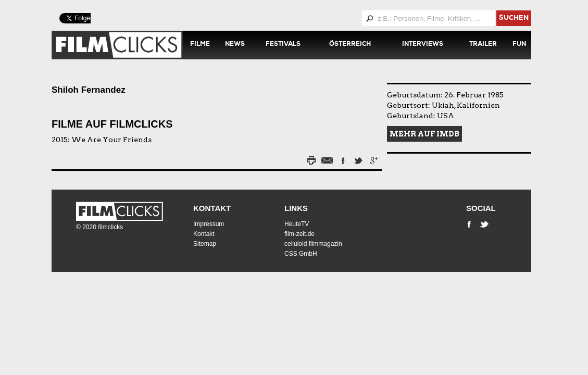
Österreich (350, 45)
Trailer (483, 45)
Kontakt (212, 208)
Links (296, 208)
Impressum (209, 224)
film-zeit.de (299, 234)
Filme (200, 45)
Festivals (283, 45)
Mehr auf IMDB (424, 134)
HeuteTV (297, 224)
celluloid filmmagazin (313, 244)
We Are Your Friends (111, 140)
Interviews (423, 45)
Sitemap (205, 244)
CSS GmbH (301, 254)
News (235, 45)
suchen (514, 18)
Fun (519, 45)
